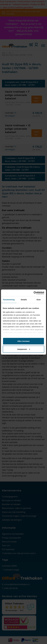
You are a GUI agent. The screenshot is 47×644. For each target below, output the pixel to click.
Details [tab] (24, 300)
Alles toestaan (23, 341)
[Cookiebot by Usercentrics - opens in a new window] (34, 293)
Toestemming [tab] (9, 300)
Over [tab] (39, 300)
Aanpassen (24, 349)
